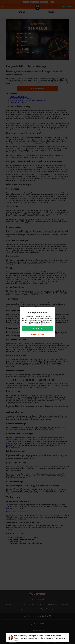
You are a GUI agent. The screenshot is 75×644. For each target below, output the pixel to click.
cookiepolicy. (41, 324)
